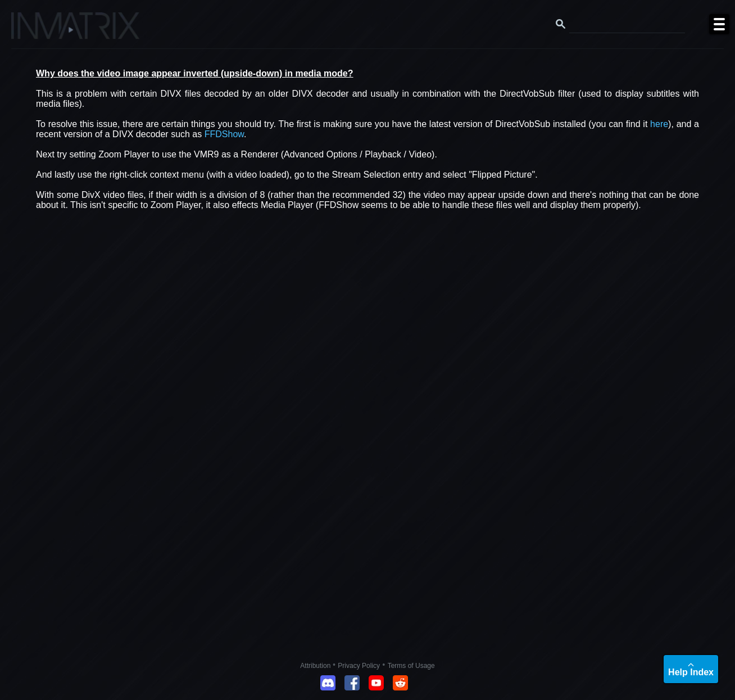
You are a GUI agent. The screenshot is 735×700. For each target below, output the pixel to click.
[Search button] (561, 24)
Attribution (316, 666)
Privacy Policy (359, 666)
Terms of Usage (411, 666)
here (659, 124)
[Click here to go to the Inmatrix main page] (31, 30)
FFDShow (224, 134)
